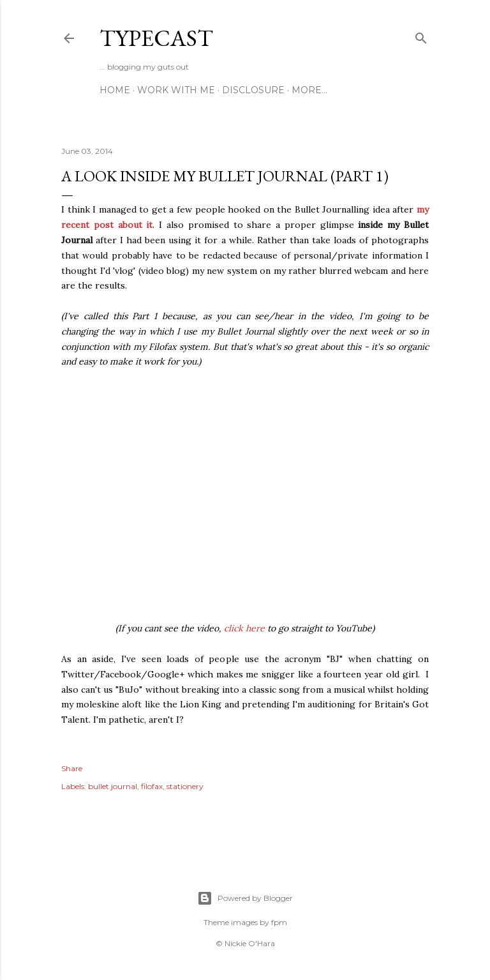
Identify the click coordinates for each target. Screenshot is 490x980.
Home (115, 90)
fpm (279, 922)
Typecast (156, 38)
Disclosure (253, 90)
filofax (152, 786)
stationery (185, 786)
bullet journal (113, 786)
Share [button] (72, 768)
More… (309, 90)
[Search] (421, 35)
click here (244, 628)
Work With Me (176, 90)
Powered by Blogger (245, 898)
